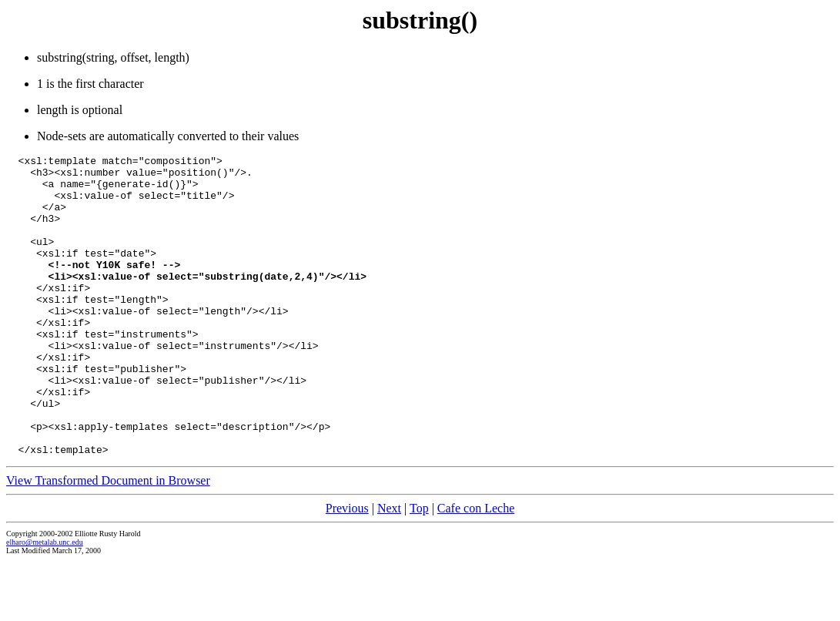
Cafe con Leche (476, 568)
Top (419, 568)
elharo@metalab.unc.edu (45, 602)
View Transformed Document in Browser (108, 540)
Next (389, 568)
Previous (347, 568)
